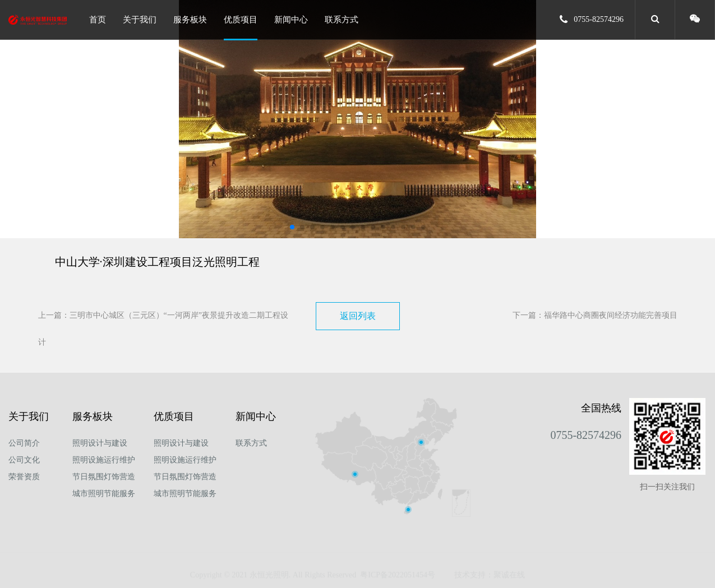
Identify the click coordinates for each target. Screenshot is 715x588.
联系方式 (342, 20)
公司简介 (24, 443)
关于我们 (140, 20)
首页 (98, 20)
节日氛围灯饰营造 (104, 477)
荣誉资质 (24, 477)
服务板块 (190, 20)
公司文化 (24, 460)
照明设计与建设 (100, 443)
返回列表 (358, 316)
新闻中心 (291, 20)
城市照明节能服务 (104, 494)
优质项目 (241, 20)
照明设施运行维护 (104, 460)
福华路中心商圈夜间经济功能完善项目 (611, 315)
